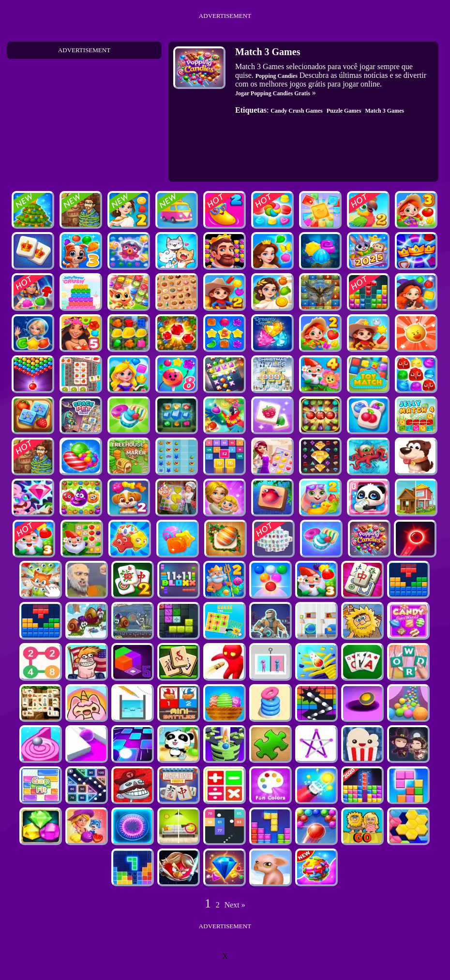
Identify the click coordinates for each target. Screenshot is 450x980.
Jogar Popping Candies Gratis (273, 93)
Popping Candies (277, 76)
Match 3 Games (384, 111)
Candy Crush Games (296, 111)
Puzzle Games (344, 111)
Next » (235, 905)
